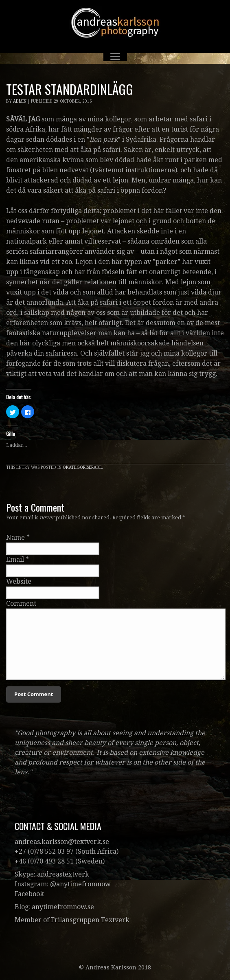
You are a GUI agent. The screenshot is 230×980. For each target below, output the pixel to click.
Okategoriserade (82, 467)
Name (15, 537)
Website (19, 581)
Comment (21, 603)
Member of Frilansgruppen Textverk (72, 920)
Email (15, 559)
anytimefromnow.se (63, 907)
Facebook (29, 894)
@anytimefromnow (80, 884)
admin (20, 101)
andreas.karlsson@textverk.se (62, 842)
